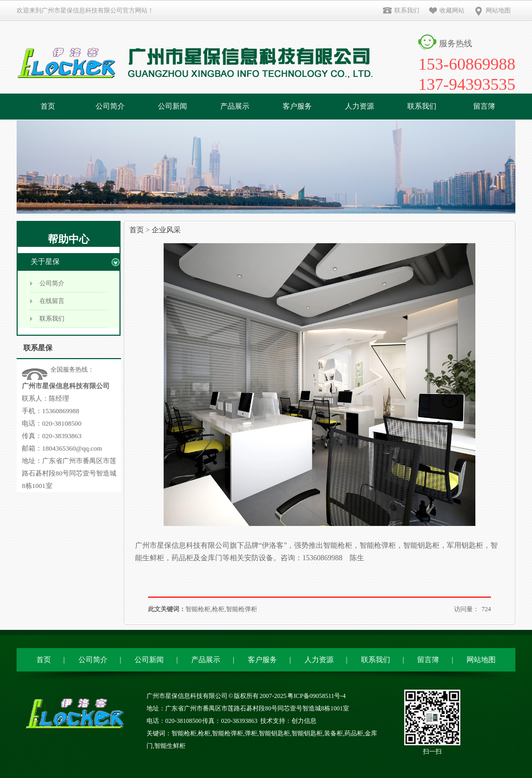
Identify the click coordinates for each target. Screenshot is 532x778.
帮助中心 (69, 239)
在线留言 (52, 301)
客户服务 (297, 106)
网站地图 (492, 10)
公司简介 (110, 106)
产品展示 (235, 106)
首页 (48, 106)
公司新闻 (172, 106)
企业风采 (166, 230)
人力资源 (360, 106)
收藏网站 (447, 10)
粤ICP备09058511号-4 (316, 696)
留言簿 (484, 106)
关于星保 (45, 262)
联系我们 (401, 10)
